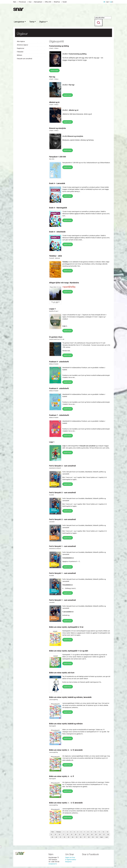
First (53, 831)
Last (107, 837)
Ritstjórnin (68, 861)
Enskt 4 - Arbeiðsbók (57, 231)
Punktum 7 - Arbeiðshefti (59, 415)
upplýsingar (54, 70)
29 (52, 837)
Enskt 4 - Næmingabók (58, 207)
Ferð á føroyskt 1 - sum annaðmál (62, 546)
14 (51, 834)
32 (64, 837)
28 (108, 834)
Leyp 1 (52, 442)
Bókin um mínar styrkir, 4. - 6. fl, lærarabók (66, 750)
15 (55, 834)
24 (92, 834)
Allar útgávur (21, 41)
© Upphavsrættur (71, 859)
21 (80, 834)
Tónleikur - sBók (56, 255)
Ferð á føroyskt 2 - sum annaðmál (62, 465)
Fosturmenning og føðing (59, 46)
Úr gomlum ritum (56, 337)
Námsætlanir (38, 2)
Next (102, 837)
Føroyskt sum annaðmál (25, 58)
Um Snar (70, 854)
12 (103, 831)
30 (56, 837)
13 (107, 831)
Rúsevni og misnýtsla (57, 128)
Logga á (107, 2)
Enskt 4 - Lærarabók (57, 183)
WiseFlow (57, 2)
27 (104, 834)
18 (67, 834)
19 (72, 834)
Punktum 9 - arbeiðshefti (59, 361)
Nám (15, 2)
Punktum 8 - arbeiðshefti (59, 388)
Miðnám (20, 55)
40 (97, 837)
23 (88, 834)
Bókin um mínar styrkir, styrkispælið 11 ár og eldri (69, 650)
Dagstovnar (21, 48)
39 (93, 837)
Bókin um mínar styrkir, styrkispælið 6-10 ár (66, 627)
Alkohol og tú (54, 102)
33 (69, 837)
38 (89, 837)
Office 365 (48, 2)
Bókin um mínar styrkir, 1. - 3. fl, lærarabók (66, 802)
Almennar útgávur (22, 44)
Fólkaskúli (20, 51)
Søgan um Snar (70, 857)
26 (100, 834)
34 (73, 837)
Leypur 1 (53, 308)
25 (96, 834)
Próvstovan (22, 2)
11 (99, 831)
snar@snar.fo (53, 863)
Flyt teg (52, 76)
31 (60, 837)
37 (85, 837)
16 (59, 834)
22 (84, 834)
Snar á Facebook (90, 854)
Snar (30, 2)
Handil (65, 2)
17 (63, 834)
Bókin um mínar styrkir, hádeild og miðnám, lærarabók (70, 697)
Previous (59, 831)
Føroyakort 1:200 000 (58, 156)
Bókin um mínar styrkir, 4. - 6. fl (61, 776)
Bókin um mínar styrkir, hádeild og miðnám (66, 723)
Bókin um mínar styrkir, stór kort (62, 672)
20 (76, 834)
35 (77, 837)
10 (95, 831)
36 (81, 837)
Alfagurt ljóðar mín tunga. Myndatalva (64, 282)
